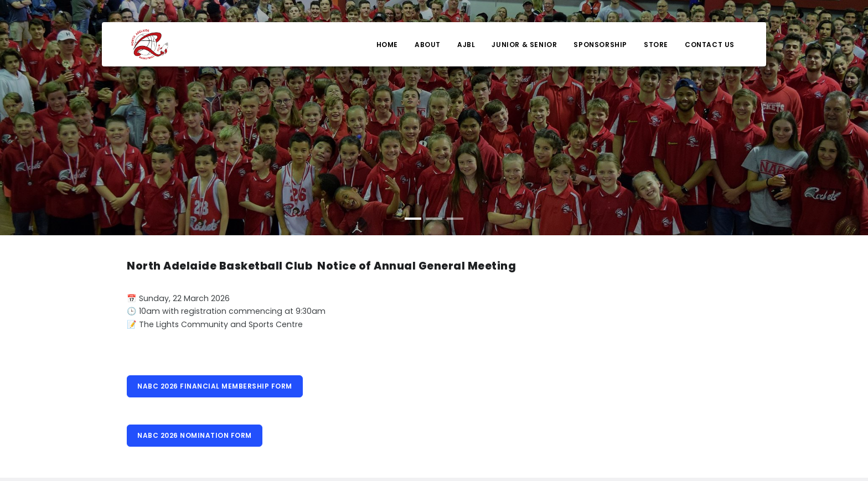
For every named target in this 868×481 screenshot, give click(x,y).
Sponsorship (600, 45)
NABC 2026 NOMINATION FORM (195, 435)
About (428, 45)
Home (387, 45)
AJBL (466, 45)
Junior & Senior (524, 45)
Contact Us (710, 45)
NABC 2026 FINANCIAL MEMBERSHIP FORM (215, 386)
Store (656, 45)
